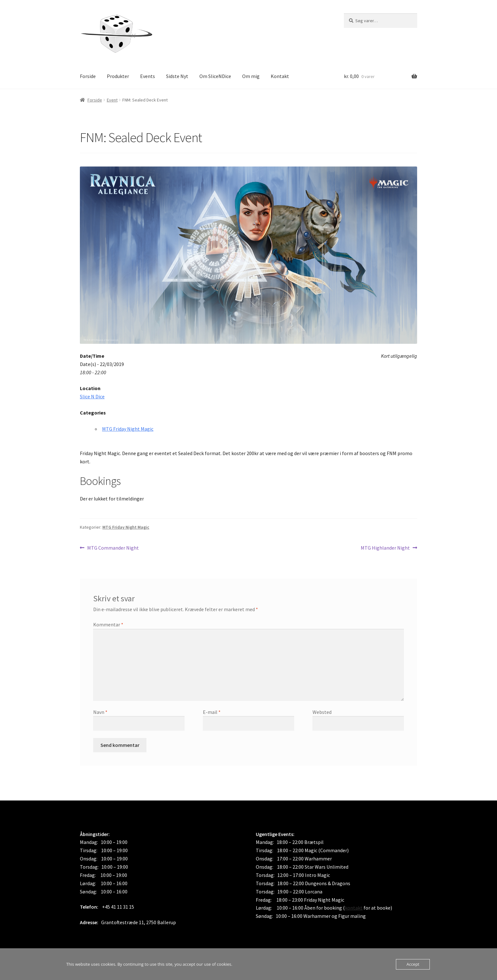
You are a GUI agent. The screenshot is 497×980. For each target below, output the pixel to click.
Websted (322, 712)
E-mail (212, 712)
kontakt (354, 908)
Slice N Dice (92, 396)
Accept (413, 964)
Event (112, 100)
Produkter (118, 76)
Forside (88, 76)
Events (148, 76)
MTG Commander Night (113, 548)
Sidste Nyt (177, 76)
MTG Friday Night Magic (128, 429)
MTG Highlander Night (385, 548)
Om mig (251, 76)
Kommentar (108, 624)
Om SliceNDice (215, 76)
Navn (100, 712)
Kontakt (280, 76)
